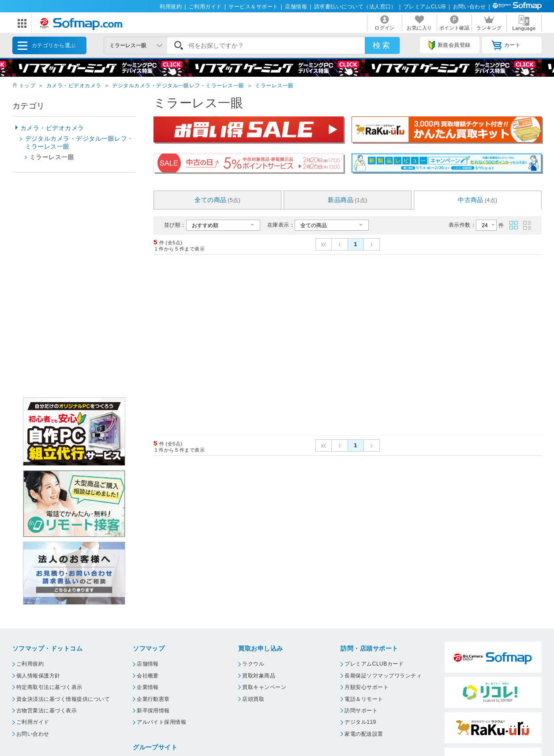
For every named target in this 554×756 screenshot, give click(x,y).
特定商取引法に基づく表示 (49, 687)
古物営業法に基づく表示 (47, 711)
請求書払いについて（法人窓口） (355, 7)
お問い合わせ (470, 7)
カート (506, 45)
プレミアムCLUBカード (374, 664)
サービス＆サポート (253, 7)
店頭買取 (253, 699)
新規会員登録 (449, 45)
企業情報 (148, 687)
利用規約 (171, 7)
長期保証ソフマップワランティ (383, 676)
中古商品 (478, 200)
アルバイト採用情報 (161, 722)
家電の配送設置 (364, 734)
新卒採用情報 (153, 711)
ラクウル (253, 664)
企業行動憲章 (153, 699)
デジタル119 (360, 722)
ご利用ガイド (205, 7)
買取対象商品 (259, 676)
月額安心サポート (367, 687)
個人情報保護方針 (38, 676)
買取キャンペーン (264, 687)
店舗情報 (296, 7)
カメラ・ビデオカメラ (74, 86)
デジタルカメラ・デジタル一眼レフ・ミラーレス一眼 (178, 86)
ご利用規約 (30, 664)
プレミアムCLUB (425, 7)
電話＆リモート (364, 699)
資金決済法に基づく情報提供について (63, 699)
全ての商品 (217, 200)
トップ (27, 86)
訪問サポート (361, 711)
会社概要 (148, 676)
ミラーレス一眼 (274, 86)
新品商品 (348, 200)
